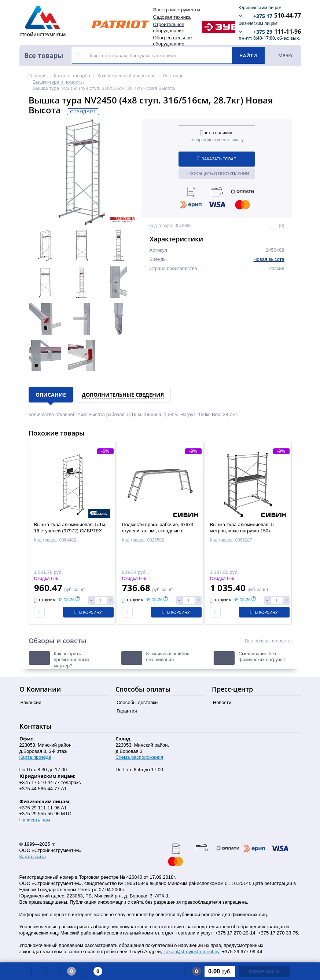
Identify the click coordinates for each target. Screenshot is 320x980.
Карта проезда (35, 757)
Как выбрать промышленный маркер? (71, 660)
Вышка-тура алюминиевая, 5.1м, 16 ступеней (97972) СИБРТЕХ (70, 528)
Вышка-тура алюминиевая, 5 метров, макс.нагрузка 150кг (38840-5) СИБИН (242, 531)
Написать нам (35, 820)
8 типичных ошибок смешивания (168, 657)
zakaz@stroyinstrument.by (191, 952)
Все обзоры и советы (268, 641)
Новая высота (269, 259)
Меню (285, 55)
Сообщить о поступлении (217, 173)
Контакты (36, 726)
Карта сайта (33, 857)
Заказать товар (217, 159)
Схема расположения (139, 757)
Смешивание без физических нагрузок (262, 657)
